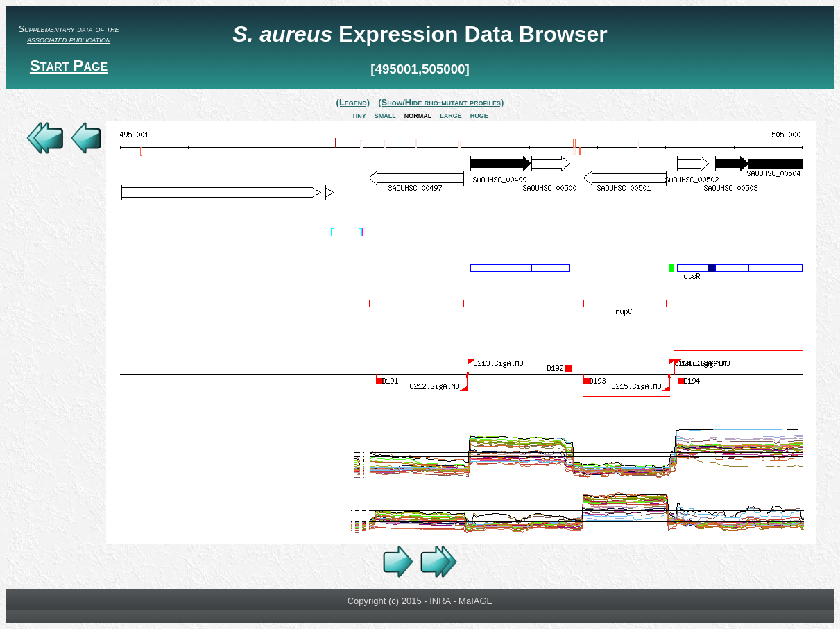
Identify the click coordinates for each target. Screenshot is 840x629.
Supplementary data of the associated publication (69, 34)
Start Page (69, 66)
